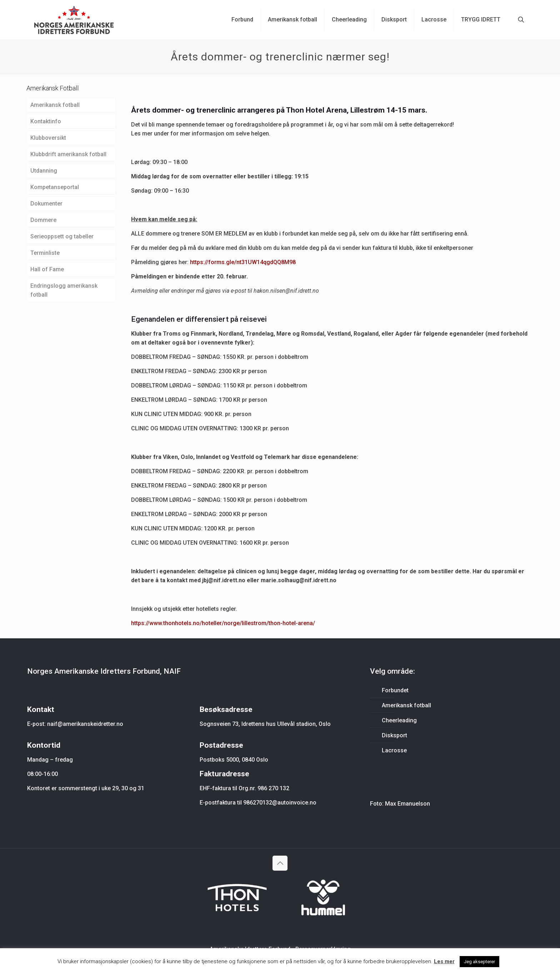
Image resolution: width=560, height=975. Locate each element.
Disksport (394, 735)
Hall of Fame (47, 269)
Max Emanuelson (407, 804)
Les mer (444, 961)
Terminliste (45, 253)
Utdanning (44, 171)
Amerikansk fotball (55, 105)
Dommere (43, 220)
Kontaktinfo (46, 121)
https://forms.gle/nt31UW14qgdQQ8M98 (243, 262)
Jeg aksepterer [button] (479, 962)
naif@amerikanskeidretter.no (85, 724)
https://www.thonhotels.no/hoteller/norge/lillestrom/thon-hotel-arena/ (223, 623)
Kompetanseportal (55, 187)
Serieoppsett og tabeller (62, 236)
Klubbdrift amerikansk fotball (68, 154)
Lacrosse (394, 750)
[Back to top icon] (280, 863)
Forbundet (395, 690)
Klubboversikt (48, 138)
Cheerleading (399, 720)
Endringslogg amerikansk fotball (64, 290)
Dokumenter (46, 204)
